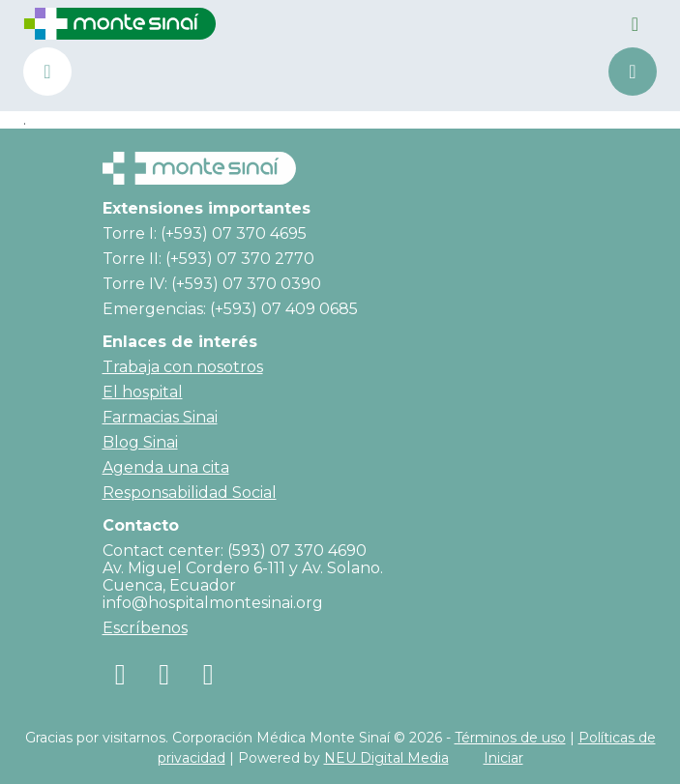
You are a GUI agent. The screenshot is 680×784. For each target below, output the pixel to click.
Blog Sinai (140, 442)
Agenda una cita (633, 72)
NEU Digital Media (386, 758)
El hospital (143, 392)
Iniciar (503, 758)
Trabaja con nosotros (183, 367)
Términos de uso (510, 738)
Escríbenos (145, 628)
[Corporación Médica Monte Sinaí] (120, 23)
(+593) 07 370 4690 (47, 72)
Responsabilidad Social (190, 493)
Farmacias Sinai (160, 417)
